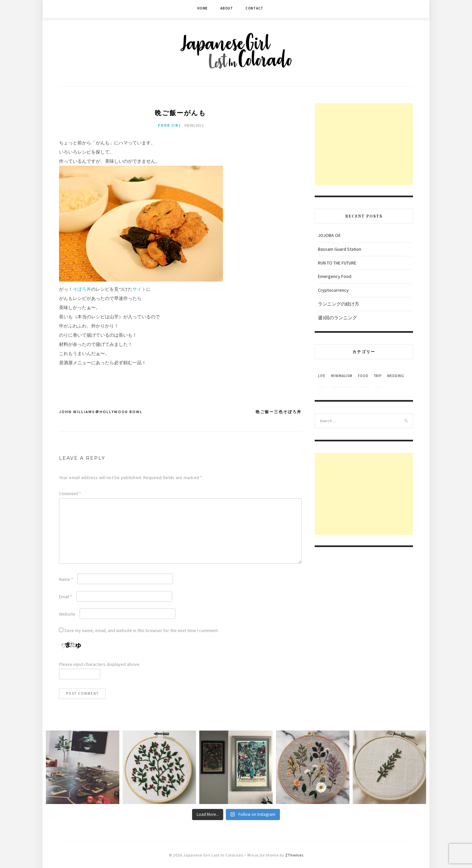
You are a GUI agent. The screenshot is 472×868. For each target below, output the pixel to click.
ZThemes (294, 855)
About (227, 8)
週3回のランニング (337, 318)
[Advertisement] (364, 144)
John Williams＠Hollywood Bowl (101, 412)
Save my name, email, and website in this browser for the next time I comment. (141, 630)
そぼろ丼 (82, 289)
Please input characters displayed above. (100, 664)
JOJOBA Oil (329, 235)
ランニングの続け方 (339, 304)
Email (66, 597)
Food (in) (169, 125)
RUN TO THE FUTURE (337, 263)
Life (322, 376)
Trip (378, 376)
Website (67, 614)
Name (66, 579)
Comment (70, 494)
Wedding (396, 376)
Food (363, 376)
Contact (254, 8)
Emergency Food (335, 276)
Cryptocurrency (333, 290)
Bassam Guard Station (340, 249)
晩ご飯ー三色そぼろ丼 (279, 412)
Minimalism (342, 376)
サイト (139, 289)
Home (203, 8)
